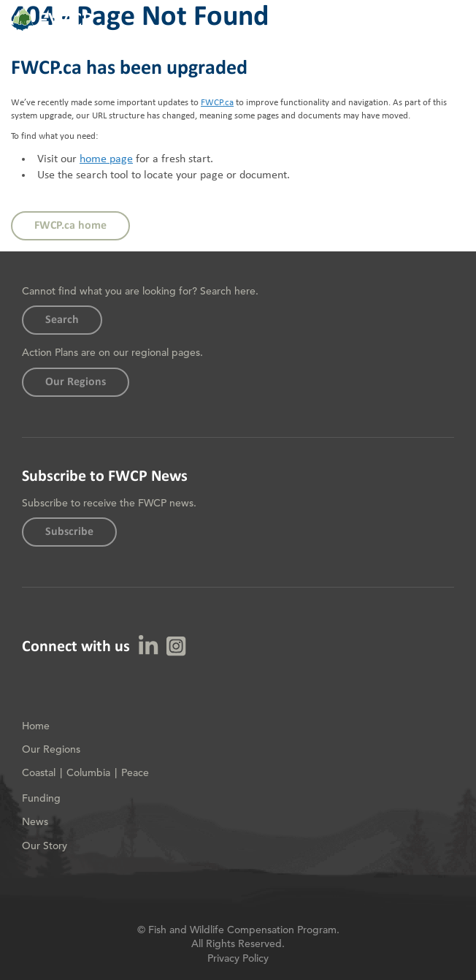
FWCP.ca (217, 103)
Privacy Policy (238, 958)
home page (106, 159)
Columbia (88, 772)
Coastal (39, 772)
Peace (135, 772)
